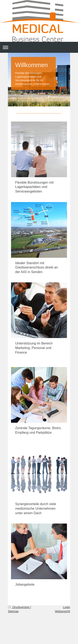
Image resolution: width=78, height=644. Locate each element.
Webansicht (63, 611)
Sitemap (13, 611)
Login (67, 607)
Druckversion (19, 607)
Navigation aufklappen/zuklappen (39, 47)
